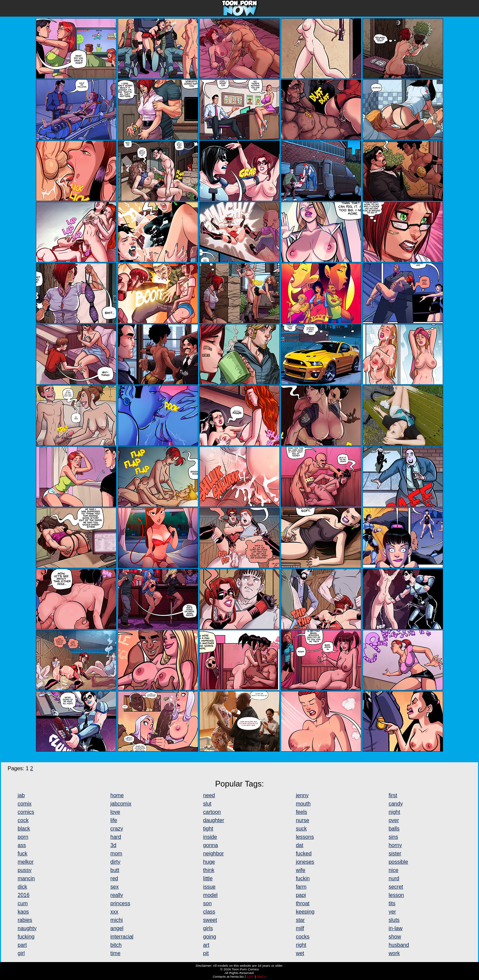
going (210, 937)
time (115, 953)
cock (23, 820)
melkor (26, 862)
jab (21, 795)
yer (392, 912)
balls (394, 829)
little (208, 878)
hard (116, 837)
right (301, 945)
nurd (394, 878)
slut (207, 804)
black (24, 829)
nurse (302, 820)
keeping (305, 912)
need (209, 795)
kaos (23, 912)
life (114, 820)
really (117, 895)
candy (396, 804)
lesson (396, 895)
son (208, 903)
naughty (27, 928)
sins (393, 837)
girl (21, 953)
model (211, 895)
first (393, 795)
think (209, 870)
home (117, 795)
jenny (302, 795)
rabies (25, 920)
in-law (396, 928)
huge (209, 862)
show (395, 937)
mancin (26, 878)
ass (22, 845)
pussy (25, 870)
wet (300, 953)
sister (395, 854)
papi (301, 895)
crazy (117, 829)
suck (301, 829)
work (394, 953)
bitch (116, 945)
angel (117, 928)
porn (23, 837)
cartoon (212, 812)
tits (392, 903)
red (114, 878)
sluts (394, 920)
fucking (26, 937)
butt (115, 870)
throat (303, 903)
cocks (303, 937)
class (209, 912)
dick (22, 887)
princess (120, 903)
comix (25, 804)
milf (300, 928)
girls (208, 928)
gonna (211, 845)
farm (301, 887)
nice (393, 870)
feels (301, 812)
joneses (305, 862)
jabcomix (121, 804)
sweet (210, 920)
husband (399, 945)
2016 (24, 895)
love (115, 812)
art (206, 945)
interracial (122, 937)
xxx (114, 912)
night (394, 812)
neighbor (214, 854)
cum (23, 903)
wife (300, 870)
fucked (304, 854)
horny (395, 845)
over (394, 820)
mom (116, 854)
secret (396, 887)
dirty (115, 862)
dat (299, 845)
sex (115, 887)
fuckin (303, 878)
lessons (305, 837)
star (300, 920)
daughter (214, 820)
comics (26, 812)
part (22, 945)
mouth (303, 804)
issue (209, 887)
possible (398, 862)
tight (208, 829)
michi (117, 920)
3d (113, 845)
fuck (22, 854)
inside (210, 837)
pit (206, 953)
